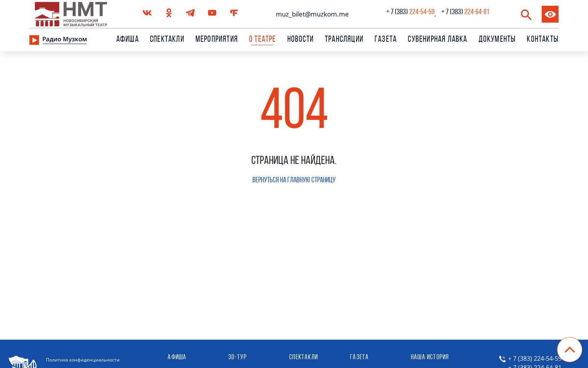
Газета (386, 40)
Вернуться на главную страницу (294, 180)
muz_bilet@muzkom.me (310, 14)
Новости (301, 40)
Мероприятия (217, 40)
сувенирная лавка (437, 40)
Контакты (543, 40)
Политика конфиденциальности (83, 360)
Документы (497, 40)
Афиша (128, 40)
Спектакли (167, 40)
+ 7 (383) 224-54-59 (535, 358)
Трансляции (344, 40)
